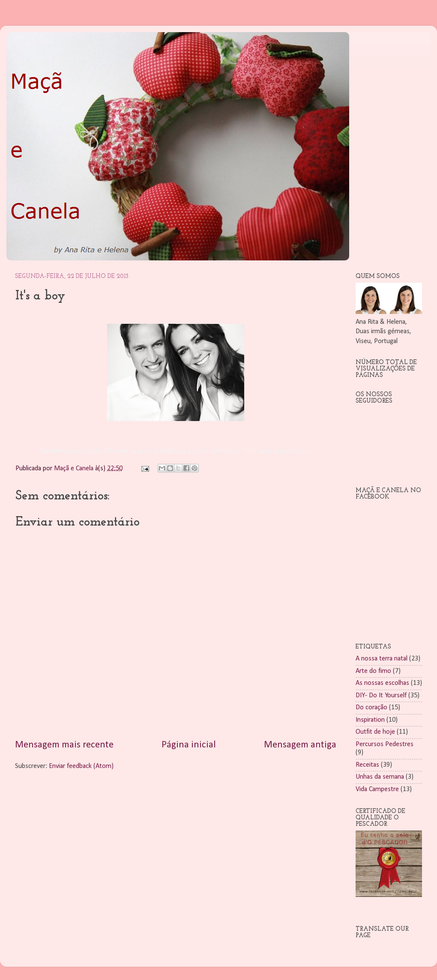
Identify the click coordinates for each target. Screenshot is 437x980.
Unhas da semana (380, 777)
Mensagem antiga (300, 745)
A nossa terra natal (382, 659)
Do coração (371, 708)
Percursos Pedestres (385, 744)
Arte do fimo (373, 671)
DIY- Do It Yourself (381, 696)
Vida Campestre (377, 789)
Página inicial (189, 745)
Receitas (367, 765)
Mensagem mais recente (64, 745)
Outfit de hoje (375, 732)
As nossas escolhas (382, 683)
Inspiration (370, 720)
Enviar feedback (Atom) (81, 766)
